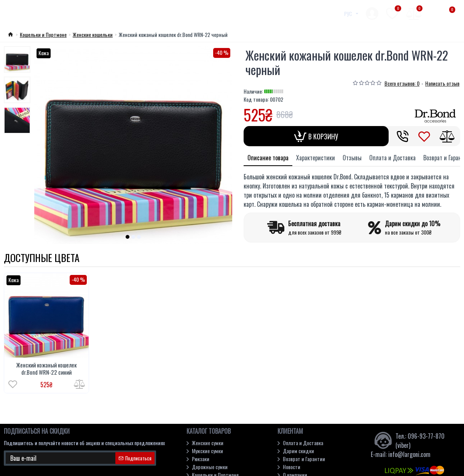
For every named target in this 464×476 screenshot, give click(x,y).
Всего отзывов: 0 (402, 83)
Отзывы (352, 157)
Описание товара (268, 157)
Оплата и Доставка (392, 157)
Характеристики (316, 157)
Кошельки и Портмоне (43, 34)
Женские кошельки (93, 34)
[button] (128, 237)
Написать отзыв (442, 83)
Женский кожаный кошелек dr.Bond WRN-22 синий (46, 369)
